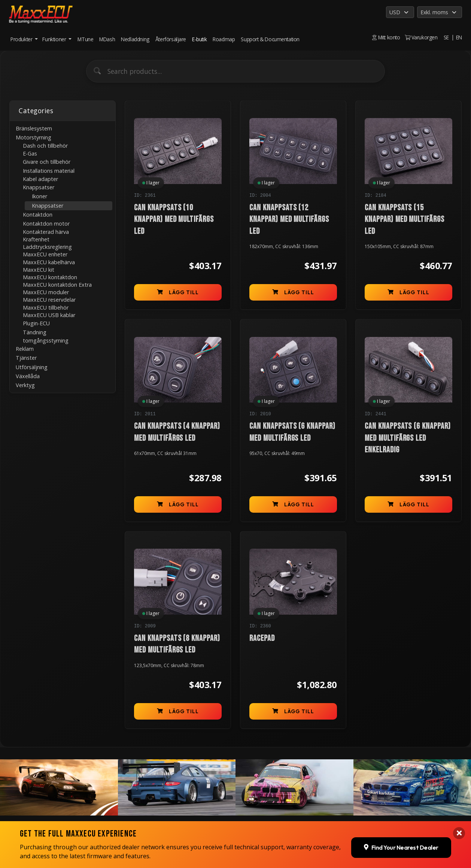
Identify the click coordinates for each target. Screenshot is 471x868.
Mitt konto (386, 37)
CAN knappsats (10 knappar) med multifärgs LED (174, 220)
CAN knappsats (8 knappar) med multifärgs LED (177, 644)
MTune (85, 39)
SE (446, 37)
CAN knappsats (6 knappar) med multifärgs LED (292, 432)
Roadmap (224, 39)
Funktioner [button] (55, 39)
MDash (107, 39)
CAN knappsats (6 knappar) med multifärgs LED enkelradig (408, 438)
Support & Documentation (270, 39)
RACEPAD (262, 638)
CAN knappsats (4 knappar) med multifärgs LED (177, 432)
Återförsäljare (171, 39)
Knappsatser (48, 206)
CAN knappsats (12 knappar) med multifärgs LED (289, 220)
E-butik (199, 39)
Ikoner (39, 196)
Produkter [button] (22, 39)
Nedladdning (135, 39)
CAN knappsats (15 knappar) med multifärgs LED (405, 220)
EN (459, 37)
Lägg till (178, 292)
